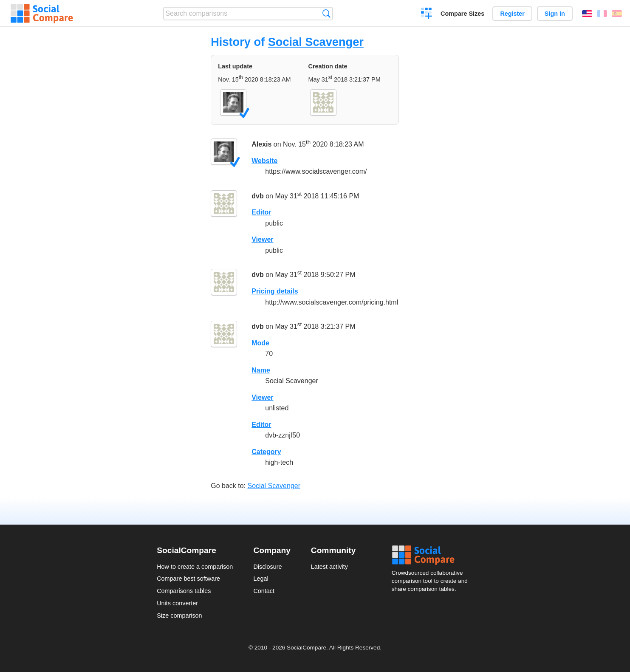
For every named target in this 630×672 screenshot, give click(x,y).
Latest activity (329, 567)
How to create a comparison (195, 567)
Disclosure (267, 567)
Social (432, 555)
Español (617, 14)
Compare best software (188, 579)
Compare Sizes (462, 14)
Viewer (262, 239)
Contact (264, 591)
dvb (257, 196)
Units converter (177, 603)
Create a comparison (427, 14)
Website (264, 161)
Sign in (555, 14)
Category (266, 452)
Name (261, 370)
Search (326, 13)
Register (512, 14)
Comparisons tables (184, 591)
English (587, 14)
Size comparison (179, 616)
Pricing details (275, 291)
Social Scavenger (316, 42)
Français (602, 14)
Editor (261, 212)
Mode (260, 343)
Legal (261, 579)
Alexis (261, 144)
